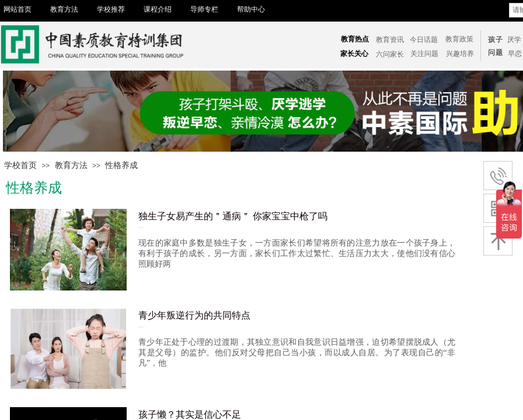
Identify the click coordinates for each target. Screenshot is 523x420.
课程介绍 (158, 9)
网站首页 (18, 9)
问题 (496, 52)
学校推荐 (111, 9)
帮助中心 (251, 9)
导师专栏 (204, 9)
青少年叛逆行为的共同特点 (194, 315)
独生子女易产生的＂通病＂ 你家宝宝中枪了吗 (233, 216)
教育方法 (64, 9)
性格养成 (121, 165)
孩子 (496, 40)
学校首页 (20, 165)
